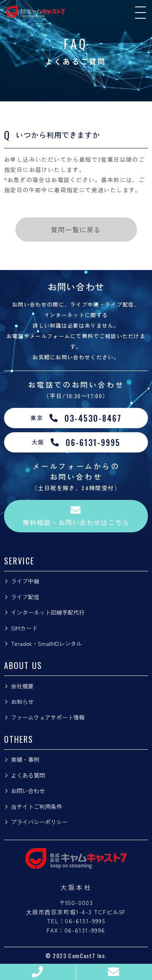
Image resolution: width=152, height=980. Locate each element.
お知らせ (22, 701)
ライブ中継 (25, 581)
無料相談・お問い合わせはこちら (76, 516)
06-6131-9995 (85, 921)
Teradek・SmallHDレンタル (46, 643)
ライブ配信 (25, 597)
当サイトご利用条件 (36, 806)
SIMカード (24, 628)
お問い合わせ (28, 791)
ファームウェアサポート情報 (48, 717)
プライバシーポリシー (39, 822)
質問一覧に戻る (76, 229)
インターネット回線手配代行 (48, 612)
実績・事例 (25, 759)
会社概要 (22, 686)
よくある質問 (28, 775)
